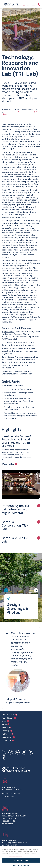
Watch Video (8, 464)
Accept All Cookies (21, 860)
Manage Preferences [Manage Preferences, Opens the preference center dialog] (21, 865)
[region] (21, 857)
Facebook (4, 752)
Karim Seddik (8, 357)
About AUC (7, 110)
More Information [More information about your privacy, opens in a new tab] (15, 856)
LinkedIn (17, 752)
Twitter (31, 752)
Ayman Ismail (8, 332)
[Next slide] (36, 590)
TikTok (4, 758)
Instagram (11, 752)
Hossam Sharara (9, 349)
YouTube (24, 752)
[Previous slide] (31, 590)
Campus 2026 (32, 110)
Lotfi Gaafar (7, 343)
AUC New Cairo (19, 110)
